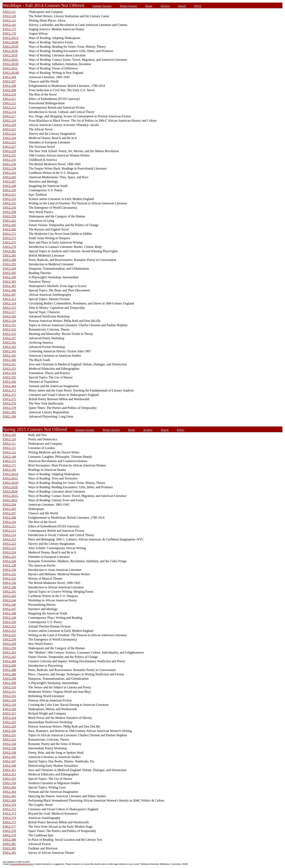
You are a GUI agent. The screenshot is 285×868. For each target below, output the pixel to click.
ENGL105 (9, 435)
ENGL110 (9, 439)
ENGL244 (9, 600)
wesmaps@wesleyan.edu (22, 864)
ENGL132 (9, 452)
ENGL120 (9, 16)
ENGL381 (9, 844)
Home (149, 6)
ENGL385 (9, 853)
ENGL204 (9, 77)
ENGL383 (9, 848)
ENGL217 (9, 116)
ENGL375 (9, 399)
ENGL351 (9, 364)
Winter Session (128, 6)
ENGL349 (9, 766)
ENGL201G (10, 60)
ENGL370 (9, 805)
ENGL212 (9, 103)
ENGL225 (9, 142)
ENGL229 (9, 151)
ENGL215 (9, 539)
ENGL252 (9, 626)
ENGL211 (9, 99)
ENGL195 (9, 470)
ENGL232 (9, 574)
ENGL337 (9, 338)
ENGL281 (9, 251)
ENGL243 (9, 173)
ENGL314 (9, 303)
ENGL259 (9, 216)
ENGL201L (10, 68)
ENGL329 (9, 321)
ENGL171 (9, 465)
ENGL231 (9, 155)
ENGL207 (9, 81)
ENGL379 (9, 835)
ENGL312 (9, 299)
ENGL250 (9, 190)
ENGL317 (9, 312)
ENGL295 (9, 273)
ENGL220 (9, 125)
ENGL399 (9, 416)
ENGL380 (9, 840)
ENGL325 (9, 722)
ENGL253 (9, 199)
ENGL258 (9, 212)
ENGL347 (9, 761)
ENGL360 (9, 787)
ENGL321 (9, 713)
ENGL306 (9, 290)
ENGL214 (9, 112)
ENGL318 (9, 700)
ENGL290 (9, 674)
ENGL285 (9, 255)
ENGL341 (9, 343)
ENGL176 (9, 34)
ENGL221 (9, 129)
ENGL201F (10, 55)
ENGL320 (9, 709)
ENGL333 (9, 334)
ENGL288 (9, 260)
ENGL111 (9, 12)
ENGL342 (9, 347)
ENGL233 (9, 579)
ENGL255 (9, 203)
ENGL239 (9, 168)
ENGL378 (9, 408)
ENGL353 (9, 369)
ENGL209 (9, 90)
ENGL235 (9, 160)
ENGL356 (9, 382)
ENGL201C (10, 478)
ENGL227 (9, 147)
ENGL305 (9, 286)
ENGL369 (9, 800)
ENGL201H (10, 64)
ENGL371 (9, 390)
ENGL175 (9, 29)
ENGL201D (10, 47)
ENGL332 (9, 329)
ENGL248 (9, 186)
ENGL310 (9, 687)
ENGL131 (9, 20)
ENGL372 (9, 395)
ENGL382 (9, 412)
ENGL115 (9, 448)
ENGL (198, 6)
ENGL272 (9, 234)
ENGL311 (9, 692)
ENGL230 (9, 570)
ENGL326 (9, 316)
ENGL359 (9, 783)
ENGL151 (9, 461)
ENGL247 (9, 181)
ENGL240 (9, 587)
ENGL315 (9, 308)
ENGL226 (9, 561)
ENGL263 (9, 652)
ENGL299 (9, 277)
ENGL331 (9, 325)
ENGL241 (9, 592)
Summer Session (102, 6)
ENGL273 (9, 238)
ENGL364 (9, 386)
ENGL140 (9, 457)
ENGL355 (9, 377)
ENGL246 (9, 605)
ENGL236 (9, 164)
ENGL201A (10, 38)
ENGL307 (9, 295)
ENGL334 (9, 744)
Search (182, 6)
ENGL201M (11, 73)
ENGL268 (9, 661)
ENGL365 (9, 796)
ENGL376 (9, 403)
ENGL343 (9, 351)
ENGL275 (9, 242)
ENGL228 (9, 565)
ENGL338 (9, 753)
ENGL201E (10, 51)
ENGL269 (9, 666)
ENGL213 (9, 108)
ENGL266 (9, 229)
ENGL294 (9, 269)
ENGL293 (9, 264)
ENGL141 (9, 25)
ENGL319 (9, 705)
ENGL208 (9, 86)
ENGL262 (9, 221)
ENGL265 (9, 225)
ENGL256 (9, 208)
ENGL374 (9, 818)
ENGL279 (9, 247)
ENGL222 (9, 134)
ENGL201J (10, 500)
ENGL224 (9, 138)
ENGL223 (9, 548)
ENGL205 (9, 509)
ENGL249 (9, 618)
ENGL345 (9, 356)
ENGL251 (9, 195)
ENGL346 (9, 360)
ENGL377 (9, 827)
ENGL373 (9, 814)
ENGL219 (9, 121)
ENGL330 (9, 731)
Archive (165, 6)
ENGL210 (9, 94)
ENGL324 (9, 718)
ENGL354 (9, 373)
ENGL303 (9, 282)
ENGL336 (9, 748)
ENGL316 (9, 696)
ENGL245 (9, 177)
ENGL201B (10, 42)
